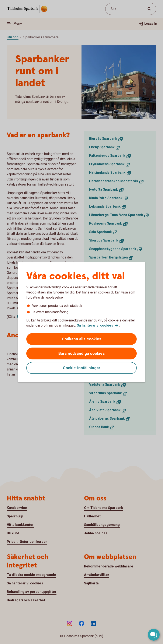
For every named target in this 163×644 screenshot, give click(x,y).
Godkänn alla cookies (81, 339)
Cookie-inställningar (81, 368)
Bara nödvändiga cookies (81, 353)
